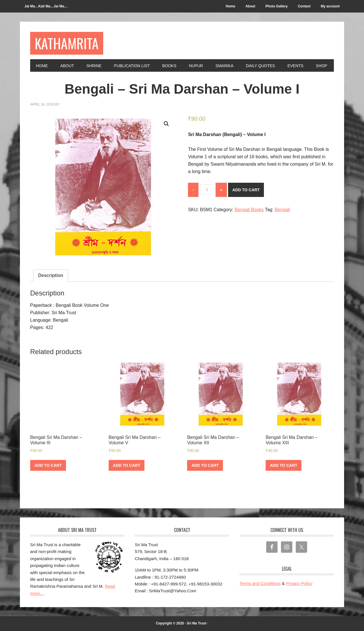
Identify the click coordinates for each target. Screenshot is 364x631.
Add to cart (246, 190)
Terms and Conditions (260, 583)
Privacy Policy (299, 583)
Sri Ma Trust (197, 623)
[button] (166, 124)
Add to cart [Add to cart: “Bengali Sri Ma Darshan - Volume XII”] (205, 465)
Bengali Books (249, 210)
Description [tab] (51, 275)
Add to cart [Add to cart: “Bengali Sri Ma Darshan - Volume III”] (48, 465)
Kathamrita (67, 43)
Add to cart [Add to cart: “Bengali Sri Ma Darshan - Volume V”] (127, 465)
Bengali (282, 210)
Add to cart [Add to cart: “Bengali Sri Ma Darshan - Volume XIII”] (284, 465)
